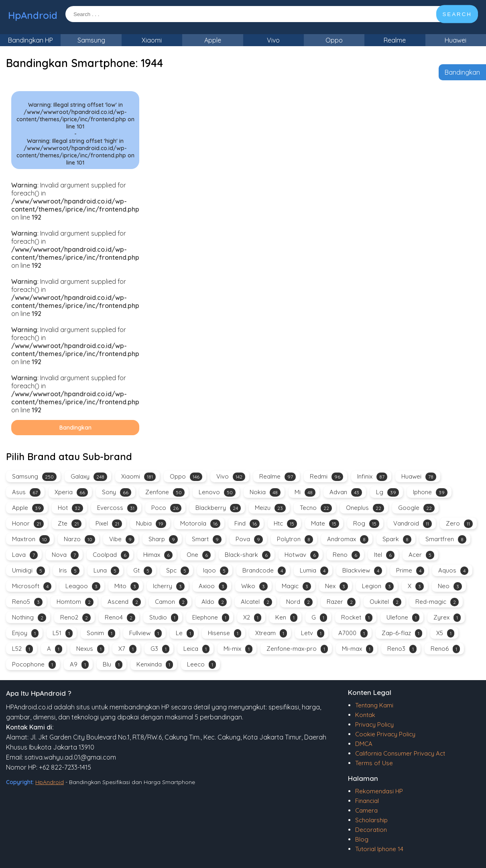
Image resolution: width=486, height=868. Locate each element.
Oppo (334, 40)
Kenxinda (155, 665)
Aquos (453, 571)
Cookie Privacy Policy (385, 734)
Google (416, 508)
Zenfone (165, 492)
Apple (213, 40)
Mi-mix (238, 649)
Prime (410, 571)
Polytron (295, 539)
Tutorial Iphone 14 (379, 849)
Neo (450, 586)
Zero (459, 524)
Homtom (75, 602)
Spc (178, 571)
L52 (22, 649)
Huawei (455, 40)
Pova (249, 539)
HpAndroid (33, 15)
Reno (346, 555)
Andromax (348, 539)
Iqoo (216, 571)
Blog (362, 839)
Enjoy (25, 633)
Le (185, 633)
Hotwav (302, 555)
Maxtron (31, 539)
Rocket (357, 618)
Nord (299, 602)
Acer (421, 555)
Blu (113, 665)
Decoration (371, 830)
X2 (252, 618)
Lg (387, 492)
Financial (367, 801)
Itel (384, 555)
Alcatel (256, 602)
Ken (286, 618)
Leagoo (83, 586)
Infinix (372, 477)
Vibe (122, 539)
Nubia (151, 524)
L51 (63, 633)
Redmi (326, 477)
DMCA (364, 744)
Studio (164, 618)
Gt (143, 571)
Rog (366, 524)
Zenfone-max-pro (297, 649)
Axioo (213, 586)
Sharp (163, 539)
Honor (28, 524)
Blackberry (218, 508)
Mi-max (358, 649)
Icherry (169, 586)
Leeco (201, 665)
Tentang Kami (374, 705)
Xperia (71, 492)
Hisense (225, 633)
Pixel (109, 524)
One (199, 555)
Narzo (79, 539)
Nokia (265, 492)
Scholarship (371, 820)
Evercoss (117, 508)
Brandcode (264, 571)
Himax (158, 555)
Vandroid (413, 524)
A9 (79, 665)
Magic (296, 586)
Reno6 (445, 649)
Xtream (271, 633)
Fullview (145, 633)
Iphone (430, 492)
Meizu (270, 508)
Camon (171, 602)
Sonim (101, 633)
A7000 (353, 633)
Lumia (314, 571)
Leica (196, 649)
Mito (127, 586)
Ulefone (403, 618)
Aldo (214, 602)
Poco (166, 508)
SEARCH (457, 14)
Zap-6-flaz (402, 633)
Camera (366, 810)
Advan (346, 492)
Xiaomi (152, 40)
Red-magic (437, 602)
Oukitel (385, 602)
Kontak (365, 715)
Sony (117, 492)
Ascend (124, 602)
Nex (337, 586)
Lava (25, 555)
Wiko (254, 586)
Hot (70, 508)
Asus (26, 492)
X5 (445, 633)
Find (247, 524)
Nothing (29, 618)
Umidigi (28, 571)
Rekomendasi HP (379, 791)
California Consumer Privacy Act (400, 753)
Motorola (200, 524)
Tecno (316, 508)
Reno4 (120, 618)
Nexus (90, 649)
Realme (395, 40)
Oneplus (365, 508)
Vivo (273, 40)
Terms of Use (374, 763)
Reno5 (27, 602)
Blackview (362, 571)
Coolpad (111, 555)
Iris (69, 571)
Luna (106, 571)
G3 (160, 649)
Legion (378, 586)
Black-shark (248, 555)
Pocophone (34, 665)
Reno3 (402, 649)
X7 (127, 649)
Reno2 (75, 618)
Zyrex (447, 618)
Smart (207, 539)
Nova (65, 555)
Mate (325, 524)
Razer (341, 602)
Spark (397, 539)
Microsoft (32, 586)
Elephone (211, 618)
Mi (305, 492)
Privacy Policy (374, 724)
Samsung (91, 40)
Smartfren (446, 539)
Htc (285, 524)
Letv (313, 633)
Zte (70, 524)
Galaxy (89, 477)
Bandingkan (462, 72)
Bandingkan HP (31, 40)
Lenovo (217, 492)
